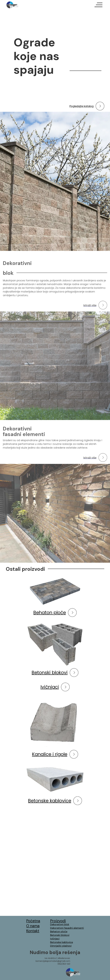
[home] (12, 5)
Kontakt (33, 931)
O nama (33, 926)
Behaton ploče (59, 932)
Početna (33, 921)
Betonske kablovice (62, 942)
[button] (98, 5)
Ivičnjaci (55, 939)
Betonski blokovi (60, 935)
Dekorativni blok (60, 924)
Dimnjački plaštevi (61, 946)
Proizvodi (58, 921)
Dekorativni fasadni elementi (67, 928)
